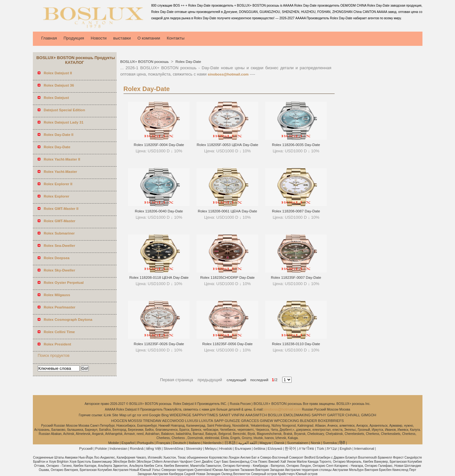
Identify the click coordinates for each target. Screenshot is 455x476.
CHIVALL (353, 415)
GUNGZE (232, 421)
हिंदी (342, 443)
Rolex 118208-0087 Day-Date (296, 211)
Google (155, 415)
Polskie (101, 449)
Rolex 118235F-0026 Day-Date (159, 344)
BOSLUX (275, 415)
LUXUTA (206, 421)
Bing (165, 415)
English (346, 449)
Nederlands (212, 443)
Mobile (113, 443)
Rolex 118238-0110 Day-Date (296, 344)
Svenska (330, 443)
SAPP (219, 421)
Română (137, 449)
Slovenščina (173, 449)
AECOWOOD (173, 421)
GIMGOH (369, 415)
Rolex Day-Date (188, 62)
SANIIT (225, 415)
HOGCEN (119, 421)
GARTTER (336, 415)
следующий (236, 380)
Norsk (316, 443)
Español (128, 443)
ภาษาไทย (306, 449)
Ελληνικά (275, 449)
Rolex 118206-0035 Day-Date (296, 145)
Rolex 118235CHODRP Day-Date (227, 278)
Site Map (119, 415)
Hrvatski (226, 449)
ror (139, 415)
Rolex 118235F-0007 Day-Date (296, 278)
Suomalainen (297, 443)
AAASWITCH (256, 415)
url (129, 415)
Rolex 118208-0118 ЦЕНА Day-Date (159, 278)
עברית (332, 449)
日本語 (230, 443)
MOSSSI (135, 421)
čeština (259, 449)
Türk (321, 449)
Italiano (194, 443)
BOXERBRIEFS (331, 421)
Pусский (86, 449)
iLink (107, 415)
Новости (99, 38)
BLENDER (308, 421)
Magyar (265, 443)
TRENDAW (152, 421)
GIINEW (266, 421)
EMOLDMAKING (297, 415)
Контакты (176, 38)
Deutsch (179, 443)
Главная (49, 38)
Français (163, 443)
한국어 (290, 449)
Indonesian (118, 449)
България (243, 449)
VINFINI (238, 415)
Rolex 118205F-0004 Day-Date (159, 145)
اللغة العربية (248, 443)
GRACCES (250, 421)
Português (145, 443)
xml (145, 415)
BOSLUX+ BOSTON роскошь (145, 62)
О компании (149, 38)
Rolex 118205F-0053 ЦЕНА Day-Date (228, 145)
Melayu (211, 449)
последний (257, 380)
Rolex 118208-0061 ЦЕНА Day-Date (227, 211)
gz (134, 415)
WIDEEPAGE (181, 415)
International (364, 449)
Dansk (279, 443)
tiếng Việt (154, 449)
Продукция (74, 38)
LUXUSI (192, 421)
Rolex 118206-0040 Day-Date (159, 211)
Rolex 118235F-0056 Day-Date (227, 344)
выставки (122, 38)
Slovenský (194, 449)
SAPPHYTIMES (205, 415)
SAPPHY (319, 415)
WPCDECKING (286, 421)
